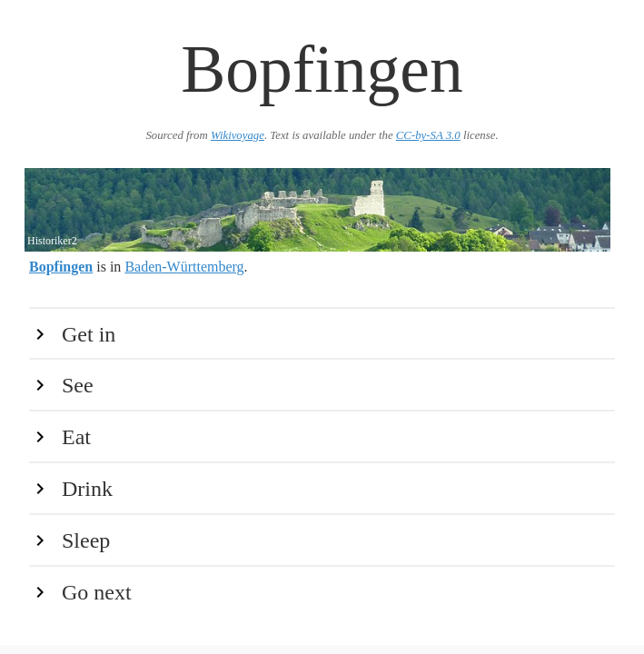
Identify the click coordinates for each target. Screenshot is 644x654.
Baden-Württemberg (184, 267)
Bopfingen (61, 267)
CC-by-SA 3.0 (428, 135)
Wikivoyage (238, 135)
